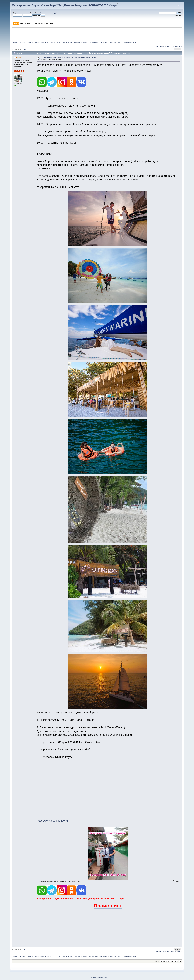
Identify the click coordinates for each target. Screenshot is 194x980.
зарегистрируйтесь (53, 13)
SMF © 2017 (97, 975)
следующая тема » (175, 46)
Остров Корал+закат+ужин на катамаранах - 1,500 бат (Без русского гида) (69, 58)
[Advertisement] (97, 34)
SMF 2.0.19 (89, 975)
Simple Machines (105, 975)
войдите (41, 13)
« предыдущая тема (163, 46)
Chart (19, 58)
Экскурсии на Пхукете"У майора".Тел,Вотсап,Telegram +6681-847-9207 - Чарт (65, 5)
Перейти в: (157, 961)
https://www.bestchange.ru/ (53, 821)
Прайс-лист (108, 906)
